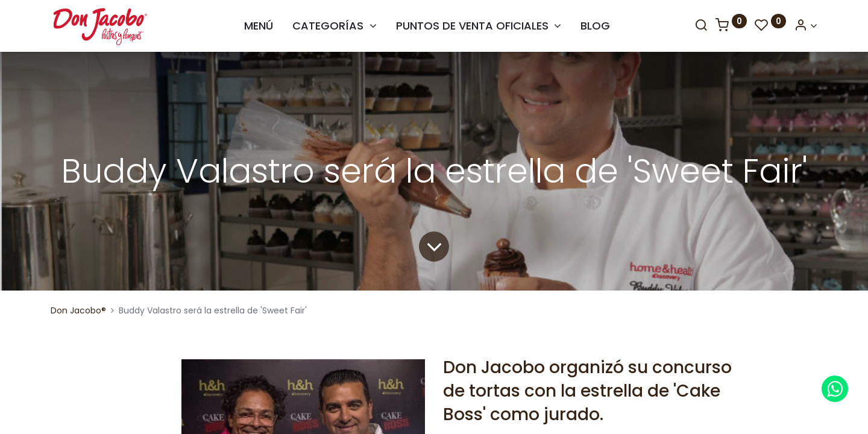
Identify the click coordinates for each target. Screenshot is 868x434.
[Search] (701, 26)
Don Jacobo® (78, 310)
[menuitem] (259, 26)
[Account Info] (806, 26)
